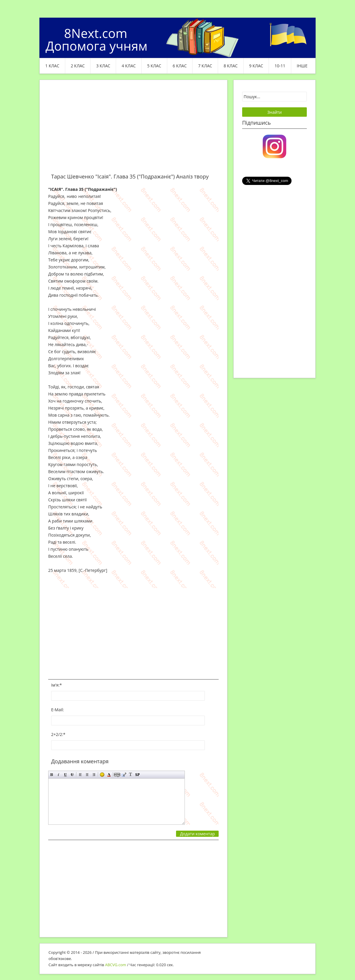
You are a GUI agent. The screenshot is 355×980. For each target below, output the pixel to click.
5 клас (154, 66)
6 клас (180, 66)
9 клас (256, 66)
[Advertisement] (133, 130)
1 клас (52, 66)
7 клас (205, 66)
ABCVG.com (116, 965)
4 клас (129, 66)
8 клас (231, 66)
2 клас (78, 66)
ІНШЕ (302, 66)
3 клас (103, 66)
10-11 (280, 66)
